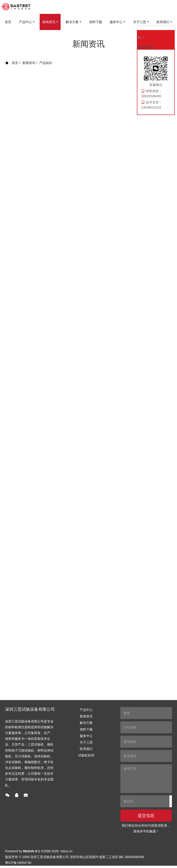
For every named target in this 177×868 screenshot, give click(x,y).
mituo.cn (66, 851)
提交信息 (146, 816)
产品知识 (46, 63)
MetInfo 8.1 (31, 851)
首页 (8, 22)
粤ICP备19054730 (18, 863)
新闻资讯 (29, 63)
